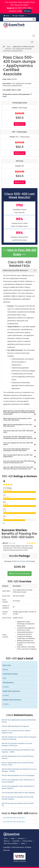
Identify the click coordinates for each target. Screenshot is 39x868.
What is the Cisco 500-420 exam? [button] (16, 270)
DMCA (23, 844)
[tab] (19, 270)
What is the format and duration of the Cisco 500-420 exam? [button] (17, 419)
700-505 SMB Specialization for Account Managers (18, 775)
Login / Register (19, 16)
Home (6, 16)
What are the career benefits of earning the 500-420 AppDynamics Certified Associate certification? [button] (19, 412)
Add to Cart (20, 124)
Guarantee (16, 841)
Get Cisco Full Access (19, 574)
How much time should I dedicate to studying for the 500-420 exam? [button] (16, 450)
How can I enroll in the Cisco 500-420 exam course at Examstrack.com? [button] (19, 462)
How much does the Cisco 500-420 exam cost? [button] (18, 431)
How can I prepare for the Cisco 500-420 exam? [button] (18, 444)
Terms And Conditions (11, 844)
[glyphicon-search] (34, 19)
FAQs (13, 838)
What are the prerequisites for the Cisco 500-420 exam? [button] (18, 425)
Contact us (21, 838)
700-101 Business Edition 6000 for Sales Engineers (18, 793)
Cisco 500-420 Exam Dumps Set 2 (14, 822)
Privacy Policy (27, 841)
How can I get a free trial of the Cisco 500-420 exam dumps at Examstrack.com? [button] (19, 468)
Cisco (9, 47)
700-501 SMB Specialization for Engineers (15, 726)
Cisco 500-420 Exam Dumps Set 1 (14, 818)
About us (6, 841)
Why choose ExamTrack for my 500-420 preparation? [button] (18, 456)
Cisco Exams (21, 561)
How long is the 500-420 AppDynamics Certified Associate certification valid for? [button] (18, 437)
